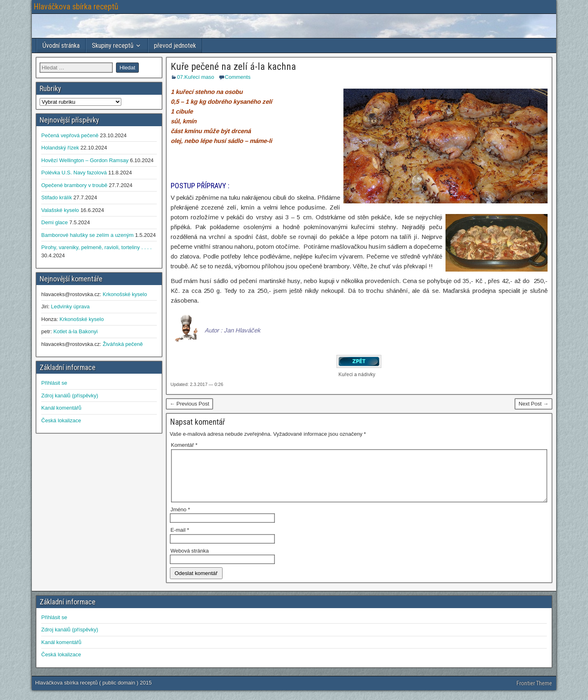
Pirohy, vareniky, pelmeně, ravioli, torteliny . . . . (96, 247)
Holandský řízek (60, 148)
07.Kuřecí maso (196, 77)
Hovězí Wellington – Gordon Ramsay (85, 160)
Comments (238, 77)
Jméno (180, 519)
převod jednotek (175, 46)
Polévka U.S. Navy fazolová (74, 173)
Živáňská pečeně (122, 344)
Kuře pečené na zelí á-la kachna (233, 67)
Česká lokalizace (61, 420)
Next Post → (533, 404)
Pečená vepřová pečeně (70, 135)
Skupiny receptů (113, 46)
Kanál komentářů (61, 408)
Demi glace (55, 222)
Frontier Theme (534, 693)
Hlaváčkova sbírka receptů (76, 7)
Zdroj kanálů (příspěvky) (70, 396)
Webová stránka (190, 561)
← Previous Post (190, 404)
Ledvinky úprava (70, 307)
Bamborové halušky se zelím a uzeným (87, 235)
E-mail (180, 540)
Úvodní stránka (61, 46)
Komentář (184, 445)
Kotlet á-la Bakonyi (76, 331)
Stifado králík (57, 197)
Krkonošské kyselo (125, 294)
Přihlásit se (54, 383)
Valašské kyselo (60, 210)
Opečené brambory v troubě (74, 185)
